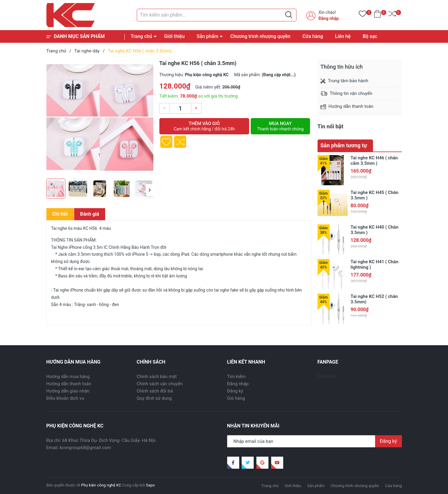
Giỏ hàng (236, 398)
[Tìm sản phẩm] (217, 15)
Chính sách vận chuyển (160, 384)
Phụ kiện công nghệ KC (101, 485)
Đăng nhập (329, 18)
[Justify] (289, 15)
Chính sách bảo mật (157, 377)
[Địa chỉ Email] (315, 441)
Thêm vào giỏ (204, 126)
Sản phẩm (208, 36)
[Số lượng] (180, 108)
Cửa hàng (313, 36)
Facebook (327, 377)
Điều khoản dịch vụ (65, 398)
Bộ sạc (370, 36)
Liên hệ (343, 36)
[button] (150, 190)
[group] (100, 117)
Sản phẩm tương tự (344, 145)
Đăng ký (235, 391)
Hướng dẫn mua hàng (68, 377)
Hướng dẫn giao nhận (68, 391)
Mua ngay (280, 126)
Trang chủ (141, 36)
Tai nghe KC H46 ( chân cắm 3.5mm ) (374, 161)
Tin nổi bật (331, 126)
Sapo (150, 485)
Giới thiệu (174, 36)
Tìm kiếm (237, 377)
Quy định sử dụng (154, 398)
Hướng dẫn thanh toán (69, 384)
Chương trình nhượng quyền (260, 36)
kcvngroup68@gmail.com (85, 448)
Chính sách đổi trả (155, 391)
